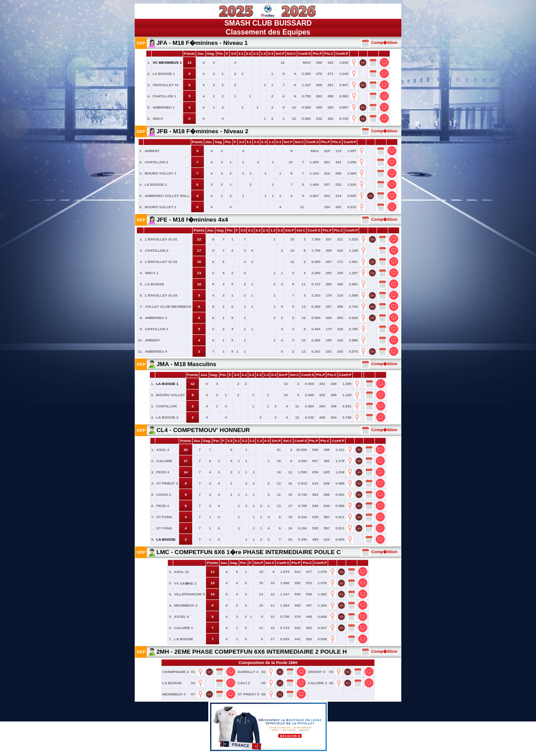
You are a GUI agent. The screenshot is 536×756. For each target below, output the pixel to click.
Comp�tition (379, 43)
